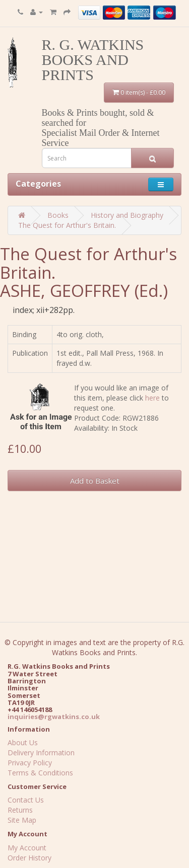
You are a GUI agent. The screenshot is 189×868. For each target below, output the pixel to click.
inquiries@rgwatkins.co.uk (54, 717)
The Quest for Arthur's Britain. (67, 225)
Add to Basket (95, 481)
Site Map (22, 820)
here (152, 398)
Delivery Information (41, 753)
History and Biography (127, 215)
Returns (20, 810)
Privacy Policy (30, 763)
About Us (23, 742)
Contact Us (26, 800)
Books (58, 215)
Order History (29, 858)
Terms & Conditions (40, 773)
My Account (27, 848)
